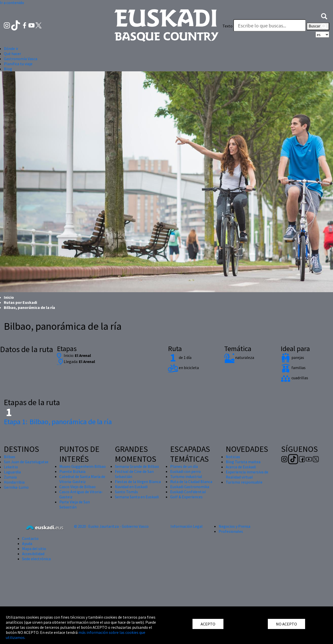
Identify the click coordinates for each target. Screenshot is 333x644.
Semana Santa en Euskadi (137, 497)
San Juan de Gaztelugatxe (26, 462)
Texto (227, 26)
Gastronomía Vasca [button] (21, 59)
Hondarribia (14, 482)
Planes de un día (184, 466)
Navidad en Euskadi (131, 487)
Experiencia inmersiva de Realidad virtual (247, 474)
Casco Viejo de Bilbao (77, 487)
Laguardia (12, 472)
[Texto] (270, 25)
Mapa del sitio (34, 549)
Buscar (318, 26)
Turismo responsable (244, 482)
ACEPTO (208, 624)
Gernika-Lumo (16, 487)
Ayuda (27, 543)
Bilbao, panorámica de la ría (58, 422)
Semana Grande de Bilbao (137, 466)
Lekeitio (11, 467)
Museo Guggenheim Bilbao (83, 466)
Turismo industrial (186, 476)
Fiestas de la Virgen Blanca (138, 482)
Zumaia (10, 477)
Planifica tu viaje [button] (18, 64)
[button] (324, 16)
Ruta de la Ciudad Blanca (191, 482)
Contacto (30, 538)
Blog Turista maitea (243, 462)
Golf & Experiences (186, 497)
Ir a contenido (12, 3)
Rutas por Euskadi (20, 302)
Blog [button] (8, 69)
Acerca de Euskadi (241, 467)
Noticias (233, 457)
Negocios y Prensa (234, 526)
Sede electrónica (36, 559)
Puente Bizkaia (72, 471)
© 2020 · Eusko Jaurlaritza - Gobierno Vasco (111, 526)
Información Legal (187, 526)
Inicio (9, 297)
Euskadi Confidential (188, 492)
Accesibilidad (33, 554)
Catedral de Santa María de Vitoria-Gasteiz (82, 479)
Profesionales (231, 531)
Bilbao (10, 457)
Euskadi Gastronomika (190, 487)
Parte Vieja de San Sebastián (75, 504)
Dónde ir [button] (11, 48)
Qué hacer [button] (12, 54)
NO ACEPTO (286, 624)
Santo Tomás (126, 492)
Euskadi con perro (186, 471)
